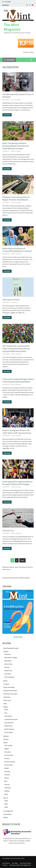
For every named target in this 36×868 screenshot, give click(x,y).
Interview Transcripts (10, 694)
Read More (6, 114)
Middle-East (8, 726)
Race (6, 781)
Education (8, 752)
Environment (9, 755)
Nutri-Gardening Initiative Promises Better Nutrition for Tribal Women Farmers (16, 146)
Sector (5, 743)
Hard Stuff (8, 661)
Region (6, 707)
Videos (6, 817)
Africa (6, 710)
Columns (6, 684)
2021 (6, 804)
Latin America (9, 723)
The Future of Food (11, 300)
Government (9, 765)
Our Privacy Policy (26, 863)
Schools (6, 739)
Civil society (8, 745)
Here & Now (8, 664)
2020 (6, 801)
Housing (7, 771)
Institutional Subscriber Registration (20, 865)
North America (9, 729)
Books (5, 681)
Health (7, 768)
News (5, 704)
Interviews (7, 697)
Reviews (6, 736)
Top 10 (6, 798)
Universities (7, 814)
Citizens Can (8, 530)
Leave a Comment (16, 100)
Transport (8, 788)
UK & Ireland (9, 732)
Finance (7, 758)
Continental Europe (11, 719)
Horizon (7, 667)
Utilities (7, 791)
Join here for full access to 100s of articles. (16, 578)
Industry (7, 775)
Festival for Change (11, 657)
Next (22, 560)
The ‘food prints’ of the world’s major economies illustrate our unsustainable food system (16, 349)
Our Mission (6, 863)
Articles (6, 651)
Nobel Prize (8, 670)
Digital (7, 749)
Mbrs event (7, 700)
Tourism (7, 784)
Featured (7, 654)
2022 (6, 807)
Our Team (15, 863)
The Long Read (9, 677)
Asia (6, 713)
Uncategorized (8, 811)
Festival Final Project (10, 690)
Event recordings (9, 687)
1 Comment (14, 302)
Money (7, 778)
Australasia (8, 716)
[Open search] (31, 60)
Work (6, 794)
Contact (5, 865)
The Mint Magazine (12, 27)
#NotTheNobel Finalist (11, 648)
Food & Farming (10, 762)
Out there (8, 674)
